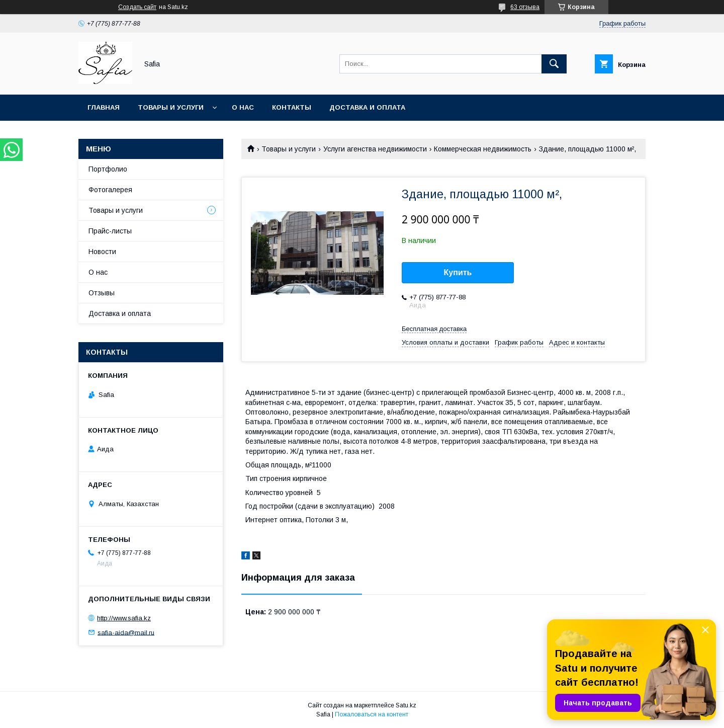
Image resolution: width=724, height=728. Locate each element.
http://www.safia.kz (124, 618)
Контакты (292, 107)
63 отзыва (525, 7)
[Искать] (554, 64)
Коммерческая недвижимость (483, 149)
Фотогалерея (110, 190)
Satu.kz (406, 705)
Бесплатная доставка (434, 329)
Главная (104, 107)
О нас (243, 107)
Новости (102, 252)
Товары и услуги (171, 107)
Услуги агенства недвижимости (375, 149)
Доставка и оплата (367, 107)
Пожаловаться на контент (372, 714)
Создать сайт (137, 7)
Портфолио (108, 169)
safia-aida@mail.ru (126, 632)
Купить (458, 272)
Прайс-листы (110, 231)
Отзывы (102, 293)
